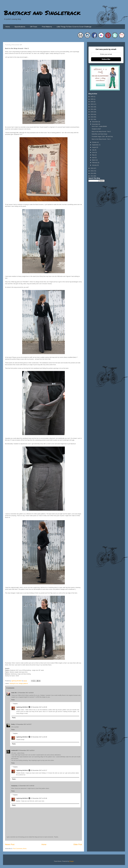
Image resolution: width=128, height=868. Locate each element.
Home (8, 27)
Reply (13, 700)
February (95, 163)
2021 (92, 109)
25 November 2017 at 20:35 (39, 707)
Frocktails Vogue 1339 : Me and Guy (102, 136)
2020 (92, 112)
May (93, 155)
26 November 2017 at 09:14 (26, 750)
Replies (15, 704)
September (95, 145)
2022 (92, 107)
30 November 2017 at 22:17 (39, 770)
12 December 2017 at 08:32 (26, 786)
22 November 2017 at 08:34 (25, 693)
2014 (92, 173)
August (94, 147)
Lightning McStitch (22, 707)
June (94, 152)
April (94, 158)
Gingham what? (96, 129)
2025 (92, 99)
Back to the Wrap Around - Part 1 (101, 139)
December (95, 122)
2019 (92, 114)
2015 (92, 171)
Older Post (78, 844)
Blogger (72, 861)
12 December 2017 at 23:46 (39, 798)
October (95, 142)
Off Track (34, 27)
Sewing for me (14, 683)
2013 (92, 176)
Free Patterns (47, 27)
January (95, 165)
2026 (92, 97)
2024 (92, 102)
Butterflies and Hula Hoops (99, 134)
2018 (92, 117)
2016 (92, 168)
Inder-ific (14, 693)
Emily (13, 724)
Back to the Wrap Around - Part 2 (101, 131)
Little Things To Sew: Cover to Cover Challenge (74, 27)
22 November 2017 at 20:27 (23, 724)
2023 (92, 104)
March (94, 160)
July (93, 150)
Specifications (20, 27)
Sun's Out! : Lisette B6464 (99, 126)
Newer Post (10, 844)
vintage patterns (23, 683)
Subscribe (106, 59)
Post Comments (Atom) (20, 849)
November (95, 124)
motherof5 (14, 750)
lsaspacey (14, 786)
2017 (92, 119)
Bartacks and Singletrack (42, 13)
